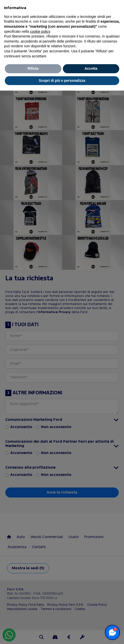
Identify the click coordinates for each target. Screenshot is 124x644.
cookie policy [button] (40, 31)
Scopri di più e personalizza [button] (62, 81)
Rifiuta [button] (33, 68)
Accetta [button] (91, 68)
